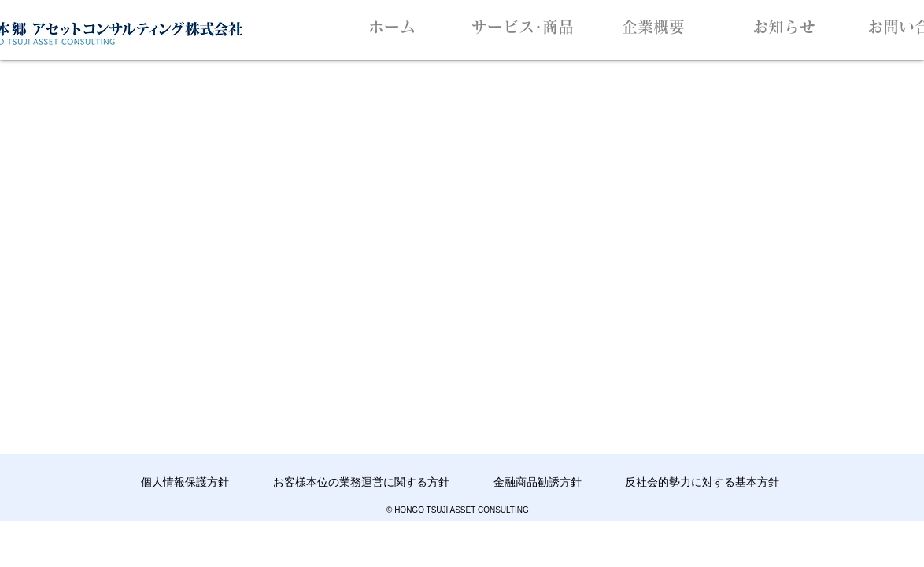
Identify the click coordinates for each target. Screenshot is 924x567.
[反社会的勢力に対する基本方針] (702, 483)
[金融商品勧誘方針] (538, 483)
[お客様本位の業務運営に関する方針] (361, 483)
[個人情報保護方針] (185, 483)
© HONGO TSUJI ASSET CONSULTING (458, 510)
